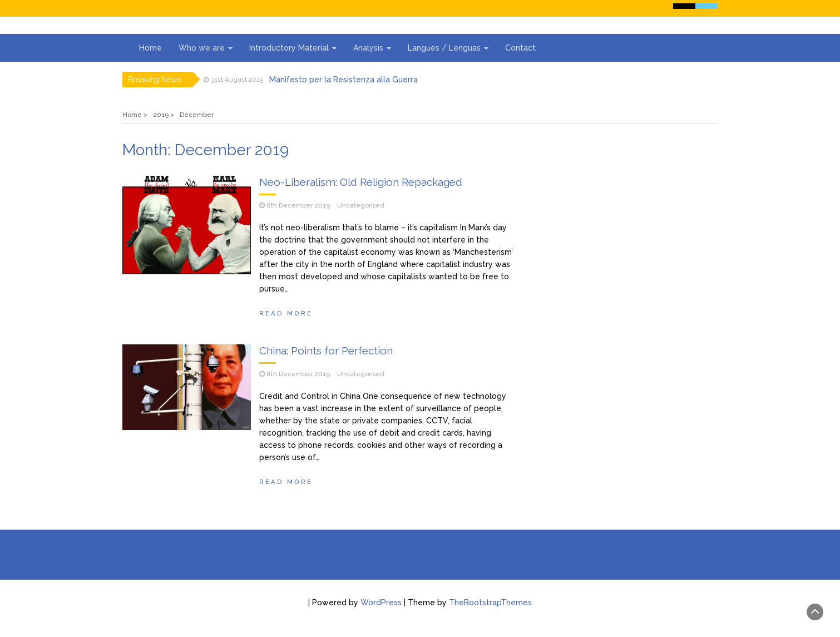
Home (150, 48)
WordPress (381, 603)
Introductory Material (293, 48)
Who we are (206, 48)
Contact (520, 48)
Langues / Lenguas (448, 48)
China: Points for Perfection (326, 350)
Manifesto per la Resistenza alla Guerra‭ (344, 80)
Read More (286, 313)
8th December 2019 (298, 205)
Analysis (372, 48)
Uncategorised (361, 205)
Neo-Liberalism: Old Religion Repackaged (361, 182)
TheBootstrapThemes (490, 603)
